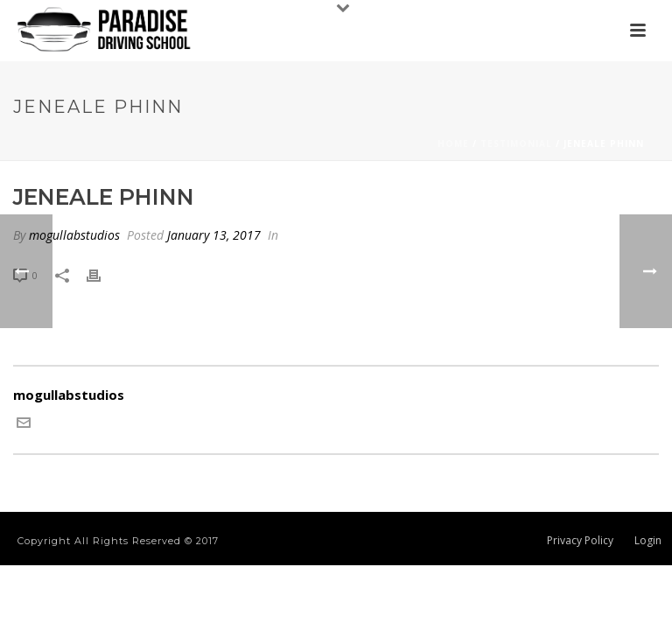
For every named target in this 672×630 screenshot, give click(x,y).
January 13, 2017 (214, 235)
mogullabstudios (74, 235)
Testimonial (516, 143)
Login (648, 541)
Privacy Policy (580, 541)
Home (453, 143)
